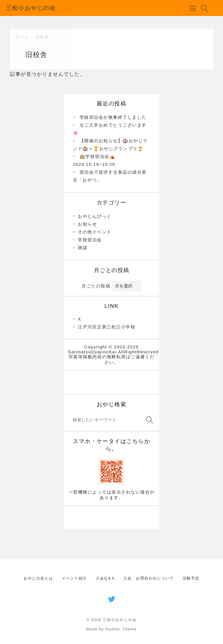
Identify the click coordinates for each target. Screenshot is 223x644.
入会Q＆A (105, 578)
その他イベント (95, 232)
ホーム (23, 37)
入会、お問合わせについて (149, 578)
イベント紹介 (74, 578)
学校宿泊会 (90, 240)
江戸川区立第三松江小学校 (107, 327)
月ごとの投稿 (96, 286)
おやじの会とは (38, 578)
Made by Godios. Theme (111, 629)
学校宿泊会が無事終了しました (113, 117)
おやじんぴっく (95, 216)
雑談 (83, 248)
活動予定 (191, 578)
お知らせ (87, 224)
